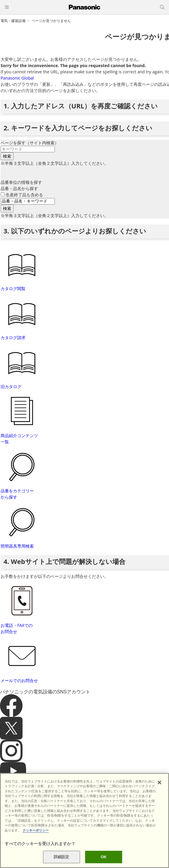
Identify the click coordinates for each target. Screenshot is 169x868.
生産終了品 (24, 195)
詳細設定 (62, 857)
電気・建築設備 (13, 21)
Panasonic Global (17, 78)
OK (104, 857)
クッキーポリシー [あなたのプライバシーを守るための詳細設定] (36, 830)
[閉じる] (160, 782)
